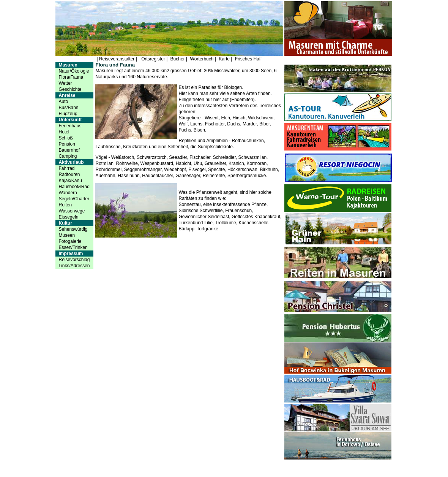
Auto (63, 101)
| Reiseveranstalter (116, 59)
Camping (68, 156)
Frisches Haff (248, 59)
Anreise (67, 95)
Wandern (68, 193)
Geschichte (70, 89)
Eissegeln (68, 217)
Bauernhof (69, 150)
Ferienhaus (70, 126)
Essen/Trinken (73, 247)
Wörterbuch (202, 59)
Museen (67, 235)
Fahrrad (66, 168)
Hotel (64, 132)
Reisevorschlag (74, 260)
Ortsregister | (154, 59)
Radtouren (69, 174)
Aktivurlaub (71, 162)
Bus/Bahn (68, 108)
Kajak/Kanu (70, 181)
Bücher (177, 59)
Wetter (65, 83)
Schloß (65, 138)
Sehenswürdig (73, 229)
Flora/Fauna (71, 77)
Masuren (68, 65)
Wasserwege (72, 211)
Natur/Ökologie (74, 71)
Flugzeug (68, 114)
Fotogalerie (70, 241)
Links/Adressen (74, 266)
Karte (224, 59)
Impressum (71, 254)
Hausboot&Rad (74, 187)
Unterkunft (70, 120)
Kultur (65, 223)
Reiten (65, 205)
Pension (67, 144)
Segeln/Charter (74, 199)
